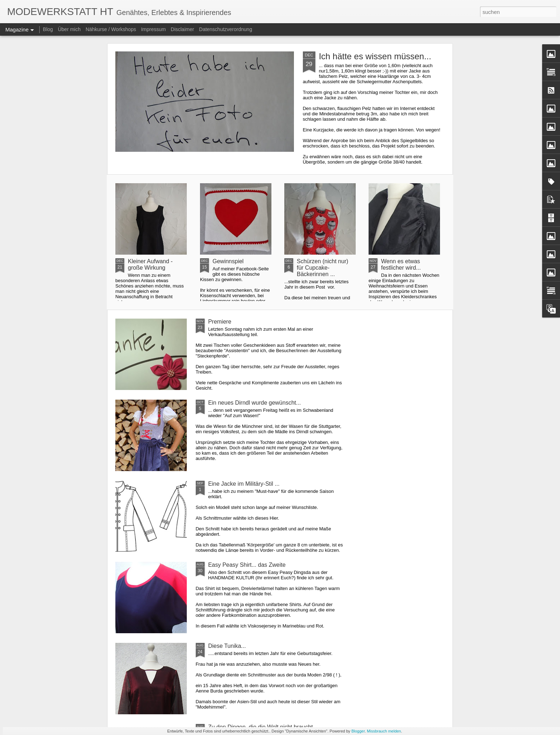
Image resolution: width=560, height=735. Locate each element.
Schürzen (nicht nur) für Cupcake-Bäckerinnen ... (322, 268)
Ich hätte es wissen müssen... (375, 56)
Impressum (153, 29)
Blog (48, 29)
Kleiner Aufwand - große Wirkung (150, 264)
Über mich (69, 29)
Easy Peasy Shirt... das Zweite (247, 565)
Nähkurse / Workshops (111, 29)
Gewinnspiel (228, 261)
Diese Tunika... (227, 646)
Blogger (358, 731)
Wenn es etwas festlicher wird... (401, 264)
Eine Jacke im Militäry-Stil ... (244, 484)
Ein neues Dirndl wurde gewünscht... (255, 403)
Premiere (220, 322)
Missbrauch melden (384, 731)
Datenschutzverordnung (226, 29)
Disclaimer (182, 29)
